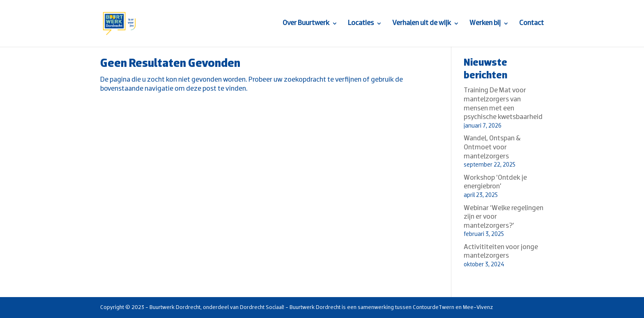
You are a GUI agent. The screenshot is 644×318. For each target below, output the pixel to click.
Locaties (361, 24)
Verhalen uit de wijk (422, 24)
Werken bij (485, 24)
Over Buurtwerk (306, 24)
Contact (531, 24)
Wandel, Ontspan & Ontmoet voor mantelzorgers (492, 147)
